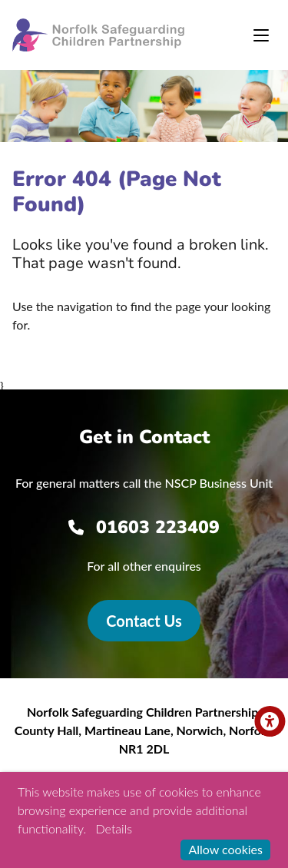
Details (114, 828)
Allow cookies (225, 849)
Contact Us (144, 621)
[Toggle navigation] (261, 35)
